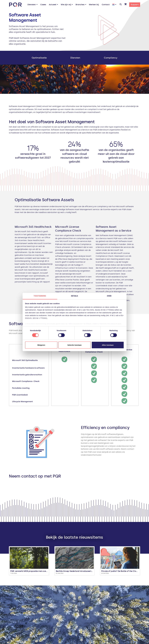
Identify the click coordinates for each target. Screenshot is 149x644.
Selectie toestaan (74, 345)
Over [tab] (109, 296)
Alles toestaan (108, 345)
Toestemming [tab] (40, 296)
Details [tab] (74, 296)
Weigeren (41, 345)
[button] (121, 5)
